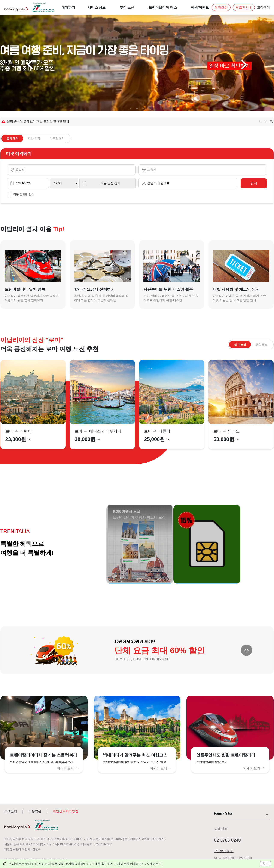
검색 (254, 183)
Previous (31, 65)
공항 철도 (262, 344)
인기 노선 (240, 344)
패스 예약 (34, 138)
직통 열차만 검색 (21, 194)
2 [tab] (137, 108)
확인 (265, 864)
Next (243, 65)
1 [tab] (131, 108)
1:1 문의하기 (224, 851)
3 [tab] (143, 108)
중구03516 (159, 839)
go (247, 650)
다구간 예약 (57, 138)
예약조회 (221, 7)
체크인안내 (244, 7)
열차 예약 (12, 138)
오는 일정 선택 (110, 183)
